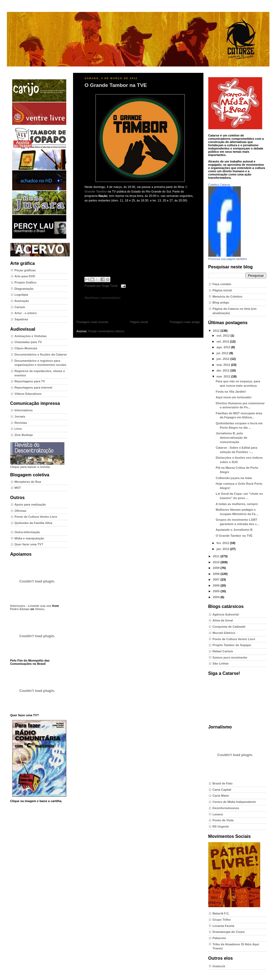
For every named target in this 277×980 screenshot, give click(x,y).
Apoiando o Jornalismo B (234, 530)
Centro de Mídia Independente (234, 802)
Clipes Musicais (26, 348)
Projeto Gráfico (26, 282)
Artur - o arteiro (26, 313)
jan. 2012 (223, 549)
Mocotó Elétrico (224, 633)
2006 (217, 585)
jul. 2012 (223, 353)
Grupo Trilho (222, 920)
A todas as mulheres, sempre (237, 504)
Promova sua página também (228, 259)
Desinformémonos (226, 808)
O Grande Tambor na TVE (116, 85)
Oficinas (21, 511)
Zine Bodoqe (24, 435)
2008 (217, 574)
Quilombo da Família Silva (34, 523)
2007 (217, 579)
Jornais (20, 416)
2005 (217, 591)
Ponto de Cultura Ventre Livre (36, 517)
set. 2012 (223, 341)
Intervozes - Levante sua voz (31, 606)
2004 (217, 597)
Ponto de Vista (223, 820)
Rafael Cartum (223, 651)
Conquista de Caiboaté (229, 627)
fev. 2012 (223, 543)
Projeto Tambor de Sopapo (232, 645)
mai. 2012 (224, 365)
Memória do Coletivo (227, 297)
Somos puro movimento (230, 657)
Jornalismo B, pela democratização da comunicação (232, 437)
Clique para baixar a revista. (37, 465)
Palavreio (219, 938)
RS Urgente (221, 826)
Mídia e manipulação (29, 538)
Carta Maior (221, 796)
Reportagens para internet (34, 388)
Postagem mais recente (93, 322)
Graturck (219, 966)
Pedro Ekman (20, 609)
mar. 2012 (224, 376)
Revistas (21, 423)
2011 (217, 556)
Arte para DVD (25, 276)
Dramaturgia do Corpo (229, 932)
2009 (217, 568)
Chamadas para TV (28, 342)
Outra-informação (27, 532)
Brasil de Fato (223, 783)
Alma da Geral (223, 620)
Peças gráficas (25, 270)
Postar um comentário (97, 306)
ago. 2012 (224, 347)
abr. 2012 (223, 370)
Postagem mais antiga (185, 322)
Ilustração (22, 301)
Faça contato (222, 284)
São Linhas (221, 663)
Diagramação (24, 289)
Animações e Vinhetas (31, 336)
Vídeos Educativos (28, 394)
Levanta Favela (223, 926)
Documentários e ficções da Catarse (41, 354)
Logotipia (21, 295)
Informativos (24, 410)
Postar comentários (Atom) (106, 331)
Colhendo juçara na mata (234, 478)
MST (18, 488)
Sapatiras (22, 319)
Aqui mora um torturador (234, 397)
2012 (217, 331)
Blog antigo (221, 302)
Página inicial (139, 322)
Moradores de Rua (28, 482)
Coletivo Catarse (219, 185)
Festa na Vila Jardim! (231, 392)
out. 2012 (223, 336)
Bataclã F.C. (221, 913)
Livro (18, 429)
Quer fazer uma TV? (29, 544)
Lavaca (218, 814)
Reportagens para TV (30, 381)
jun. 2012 (223, 359)
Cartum (20, 307)
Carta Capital (222, 790)
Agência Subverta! (226, 614)
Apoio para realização (30, 504)
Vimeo (39, 609)
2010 (217, 562)
